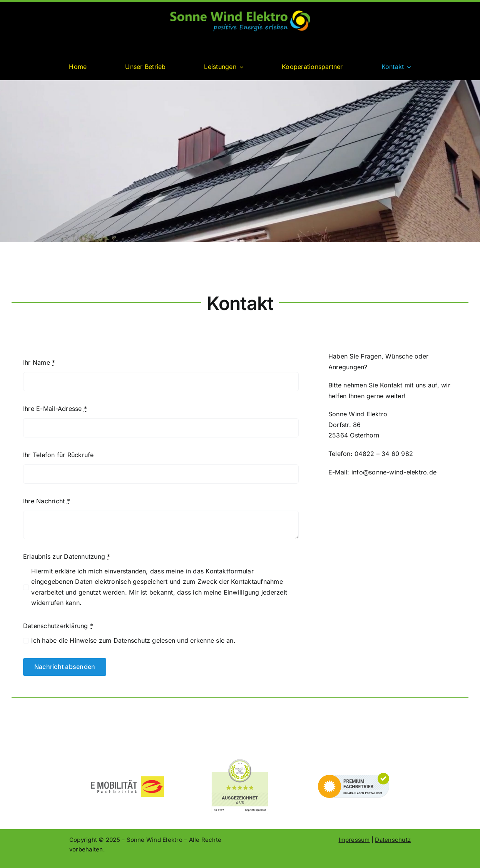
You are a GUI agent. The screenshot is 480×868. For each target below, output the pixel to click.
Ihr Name (39, 362)
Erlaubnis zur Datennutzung (67, 556)
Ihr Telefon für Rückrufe (59, 455)
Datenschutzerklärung (58, 626)
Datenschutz (393, 840)
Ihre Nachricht (47, 501)
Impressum (354, 840)
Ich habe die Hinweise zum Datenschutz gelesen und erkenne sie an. (133, 640)
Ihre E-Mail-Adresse (55, 409)
